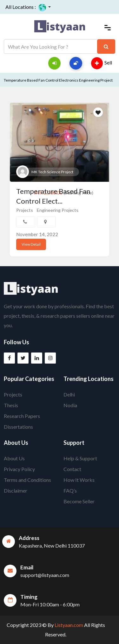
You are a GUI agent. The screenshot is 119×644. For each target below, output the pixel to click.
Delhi (69, 394)
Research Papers (22, 416)
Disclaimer (16, 491)
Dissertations (18, 427)
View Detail (31, 244)
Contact (72, 469)
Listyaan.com (68, 625)
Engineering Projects (58, 210)
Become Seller (79, 501)
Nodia (70, 405)
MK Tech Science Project (52, 172)
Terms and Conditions (27, 480)
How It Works (79, 480)
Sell (102, 63)
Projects (25, 210)
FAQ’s (70, 491)
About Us (14, 458)
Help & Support (80, 458)
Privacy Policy (19, 469)
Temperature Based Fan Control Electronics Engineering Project (58, 80)
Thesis (11, 405)
